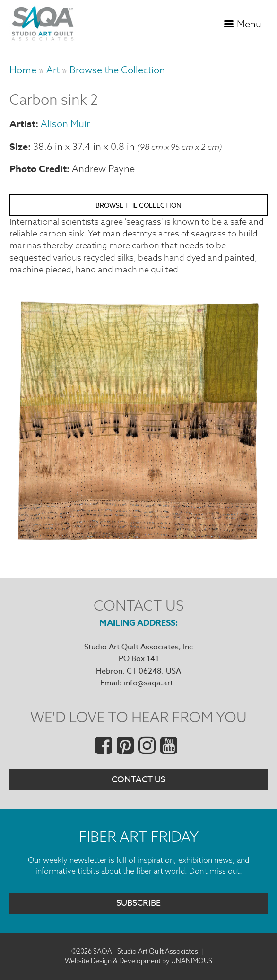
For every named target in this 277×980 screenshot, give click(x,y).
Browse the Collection (117, 70)
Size (19, 146)
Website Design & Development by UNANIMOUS (138, 961)
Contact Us (138, 780)
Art (53, 70)
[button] (138, 542)
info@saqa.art (148, 683)
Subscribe (138, 903)
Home (23, 70)
